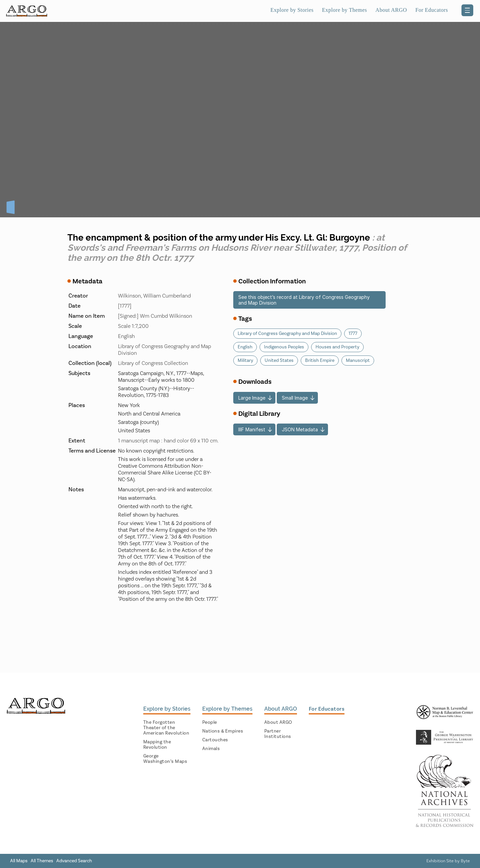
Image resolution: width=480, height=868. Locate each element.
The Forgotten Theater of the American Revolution (166, 728)
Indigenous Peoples (284, 347)
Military (245, 361)
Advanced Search (74, 861)
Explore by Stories (292, 10)
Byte (465, 861)
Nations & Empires (223, 731)
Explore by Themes (344, 10)
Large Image (252, 398)
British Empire (320, 361)
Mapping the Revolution (157, 745)
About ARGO (391, 10)
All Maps (19, 861)
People (210, 722)
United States (279, 361)
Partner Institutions (278, 734)
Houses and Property (337, 347)
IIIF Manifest (252, 429)
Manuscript (358, 361)
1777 (353, 334)
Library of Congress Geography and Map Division (287, 334)
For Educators (432, 10)
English (245, 347)
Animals (211, 749)
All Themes (42, 861)
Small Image (295, 398)
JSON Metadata (300, 429)
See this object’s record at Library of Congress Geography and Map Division (304, 300)
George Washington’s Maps (165, 759)
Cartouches (215, 740)
